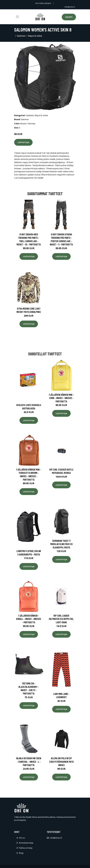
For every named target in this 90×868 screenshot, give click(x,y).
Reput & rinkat (35, 36)
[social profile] (53, 3)
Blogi (21, 853)
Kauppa (69, 17)
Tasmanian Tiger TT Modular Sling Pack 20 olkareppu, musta (61, 544)
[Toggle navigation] (17, 17)
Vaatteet (21, 36)
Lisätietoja (23, 142)
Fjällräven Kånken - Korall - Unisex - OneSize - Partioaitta (29, 619)
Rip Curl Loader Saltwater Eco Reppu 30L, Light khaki (61, 619)
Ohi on (22, 838)
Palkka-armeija (26, 848)
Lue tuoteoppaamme (24, 178)
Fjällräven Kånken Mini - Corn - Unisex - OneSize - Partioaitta (61, 398)
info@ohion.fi (70, 7)
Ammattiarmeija (26, 843)
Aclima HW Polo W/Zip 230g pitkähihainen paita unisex (61, 762)
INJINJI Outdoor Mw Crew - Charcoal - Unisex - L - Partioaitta (29, 762)
